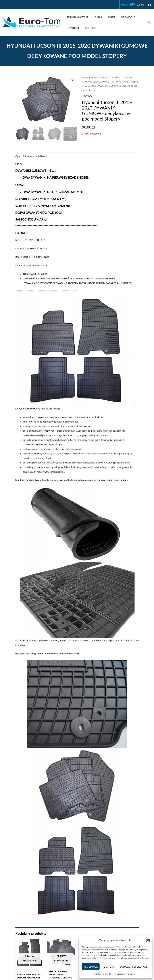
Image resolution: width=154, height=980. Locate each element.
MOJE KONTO (87, 928)
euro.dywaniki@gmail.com (138, 932)
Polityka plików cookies (103, 974)
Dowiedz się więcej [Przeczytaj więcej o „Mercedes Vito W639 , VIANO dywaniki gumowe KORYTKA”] (61, 888)
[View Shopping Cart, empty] (127, 5)
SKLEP (109, 17)
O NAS (96, 17)
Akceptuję (91, 967)
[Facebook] (150, 5)
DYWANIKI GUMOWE (110, 77)
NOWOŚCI (72, 28)
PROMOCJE (124, 17)
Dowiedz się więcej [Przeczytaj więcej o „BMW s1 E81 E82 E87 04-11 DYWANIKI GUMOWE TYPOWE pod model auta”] (93, 888)
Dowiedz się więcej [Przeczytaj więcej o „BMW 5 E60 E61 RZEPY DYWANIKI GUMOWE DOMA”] (30, 888)
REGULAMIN (87, 932)
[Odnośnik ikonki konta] (141, 5)
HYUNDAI (117, 82)
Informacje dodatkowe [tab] (36, 157)
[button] (148, 940)
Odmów (109, 967)
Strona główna (89, 77)
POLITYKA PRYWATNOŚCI (125, 974)
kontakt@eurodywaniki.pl (138, 928)
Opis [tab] (18, 157)
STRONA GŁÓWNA (77, 17)
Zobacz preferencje (134, 967)
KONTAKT (89, 28)
